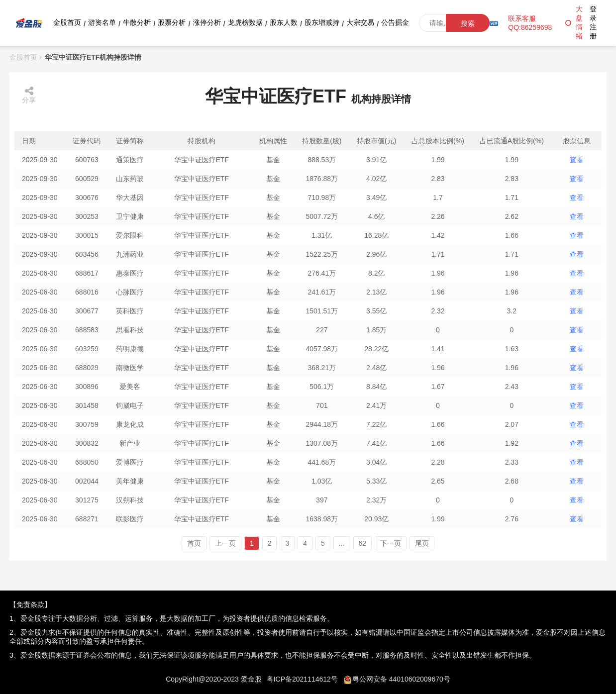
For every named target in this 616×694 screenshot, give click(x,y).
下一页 (391, 543)
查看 (577, 160)
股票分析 (172, 22)
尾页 (422, 543)
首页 (194, 543)
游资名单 (102, 22)
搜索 (468, 23)
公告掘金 (395, 22)
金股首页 (67, 22)
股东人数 (284, 22)
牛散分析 (137, 22)
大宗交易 (360, 22)
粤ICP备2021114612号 (302, 679)
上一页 (225, 543)
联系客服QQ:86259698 (530, 23)
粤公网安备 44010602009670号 (401, 679)
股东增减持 (322, 22)
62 (363, 543)
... (342, 543)
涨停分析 (207, 22)
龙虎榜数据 (245, 22)
